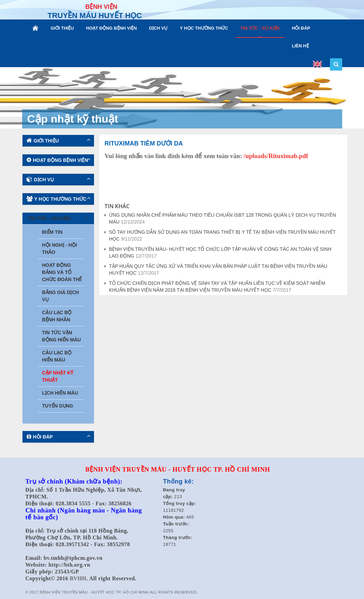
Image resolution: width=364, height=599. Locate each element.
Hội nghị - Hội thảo (60, 249)
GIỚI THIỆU (62, 28)
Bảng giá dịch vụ (61, 296)
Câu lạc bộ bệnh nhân (57, 316)
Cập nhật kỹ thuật (58, 376)
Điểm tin (52, 232)
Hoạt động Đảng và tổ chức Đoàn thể (62, 272)
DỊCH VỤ (158, 28)
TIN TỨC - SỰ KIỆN (260, 28)
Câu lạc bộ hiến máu (57, 356)
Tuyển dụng (58, 406)
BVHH (78, 578)
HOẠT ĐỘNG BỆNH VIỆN (112, 28)
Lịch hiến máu (60, 393)
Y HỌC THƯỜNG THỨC (204, 28)
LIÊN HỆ (300, 46)
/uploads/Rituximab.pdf (276, 156)
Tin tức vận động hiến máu (62, 336)
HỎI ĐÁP (301, 28)
